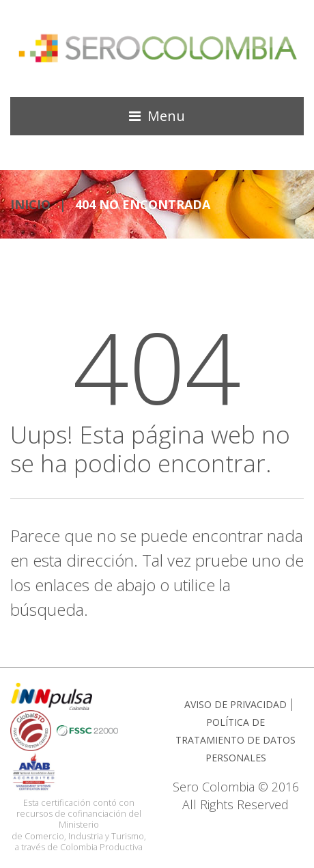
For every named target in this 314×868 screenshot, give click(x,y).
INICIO (30, 204)
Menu (166, 116)
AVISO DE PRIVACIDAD (235, 704)
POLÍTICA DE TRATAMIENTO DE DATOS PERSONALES (235, 740)
